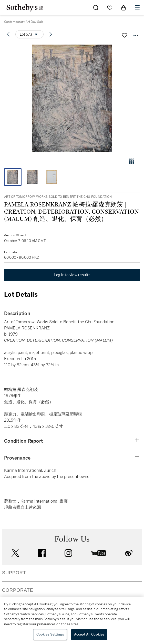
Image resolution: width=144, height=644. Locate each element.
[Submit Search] (96, 8)
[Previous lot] (8, 34)
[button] (72, 98)
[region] (72, 620)
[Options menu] (29, 34)
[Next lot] (51, 34)
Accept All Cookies (89, 634)
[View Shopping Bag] (124, 8)
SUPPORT (14, 573)
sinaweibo (129, 553)
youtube (99, 553)
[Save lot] (125, 35)
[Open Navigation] (137, 8)
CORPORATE (18, 590)
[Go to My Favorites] (110, 8)
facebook (42, 553)
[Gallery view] (132, 161)
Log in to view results (72, 275)
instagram (68, 553)
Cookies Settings (50, 634)
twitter (15, 553)
